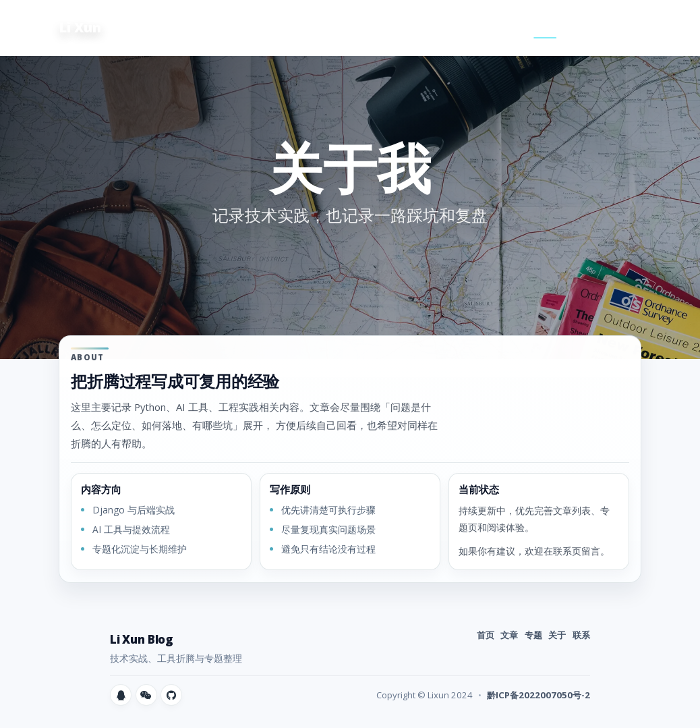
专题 (507, 27)
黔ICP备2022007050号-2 (538, 695)
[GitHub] (171, 695)
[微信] (146, 695)
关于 (545, 27)
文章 (468, 27)
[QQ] (121, 695)
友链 (622, 27)
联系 (584, 27)
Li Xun (80, 27)
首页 (429, 27)
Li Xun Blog (142, 639)
